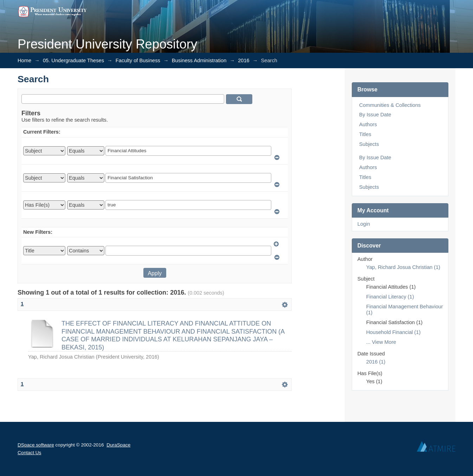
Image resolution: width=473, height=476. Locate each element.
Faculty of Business (138, 60)
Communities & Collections (390, 105)
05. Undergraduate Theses (73, 60)
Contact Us (29, 453)
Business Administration (199, 60)
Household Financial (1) (393, 332)
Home (24, 60)
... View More (381, 342)
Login (364, 224)
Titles (365, 134)
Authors (368, 124)
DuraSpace (118, 445)
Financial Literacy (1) (390, 297)
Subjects (369, 144)
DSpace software (36, 445)
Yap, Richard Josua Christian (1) (403, 267)
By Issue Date (375, 115)
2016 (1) (376, 362)
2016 (244, 60)
